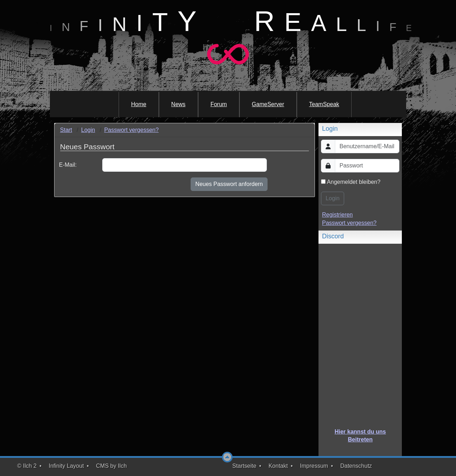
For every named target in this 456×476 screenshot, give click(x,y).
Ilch (122, 466)
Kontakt (278, 466)
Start (66, 130)
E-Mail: (68, 165)
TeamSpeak (324, 104)
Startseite (244, 466)
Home (139, 104)
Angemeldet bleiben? (351, 182)
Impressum (314, 466)
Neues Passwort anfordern (229, 184)
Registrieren (337, 215)
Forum (219, 104)
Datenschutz (356, 466)
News (178, 104)
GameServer (268, 104)
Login (88, 130)
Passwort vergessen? (131, 130)
